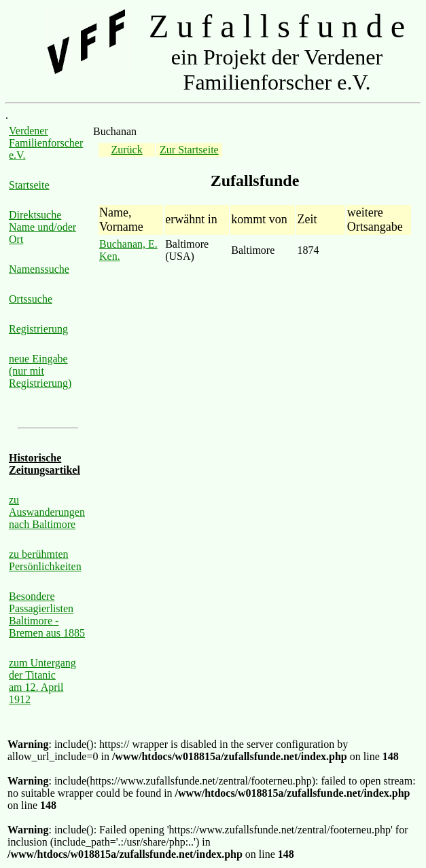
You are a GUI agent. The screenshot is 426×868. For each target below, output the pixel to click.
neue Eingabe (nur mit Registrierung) (40, 371)
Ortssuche (31, 299)
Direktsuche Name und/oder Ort (42, 227)
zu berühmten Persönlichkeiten (45, 560)
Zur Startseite (189, 150)
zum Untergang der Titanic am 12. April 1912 (42, 681)
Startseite (29, 185)
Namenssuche (39, 269)
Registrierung (38, 329)
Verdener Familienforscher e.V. (46, 143)
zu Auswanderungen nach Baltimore (47, 512)
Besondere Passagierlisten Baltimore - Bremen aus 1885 (47, 615)
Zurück (126, 150)
